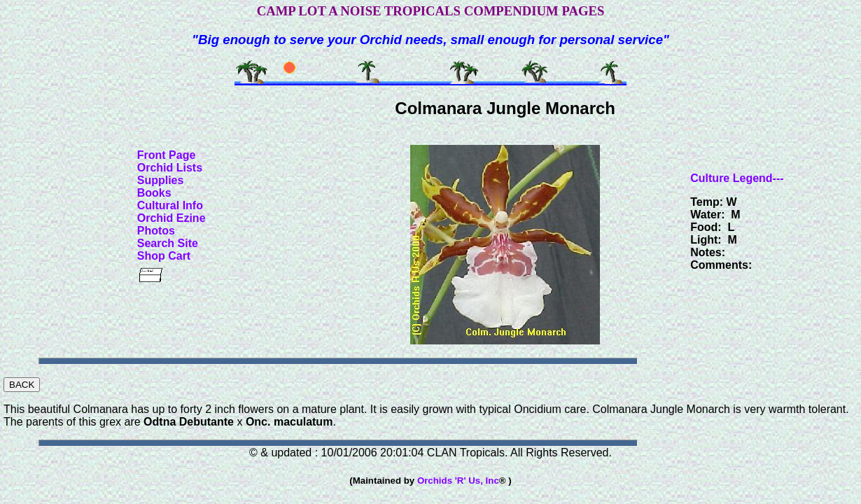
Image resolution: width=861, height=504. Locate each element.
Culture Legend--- (737, 178)
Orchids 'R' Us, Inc (458, 481)
